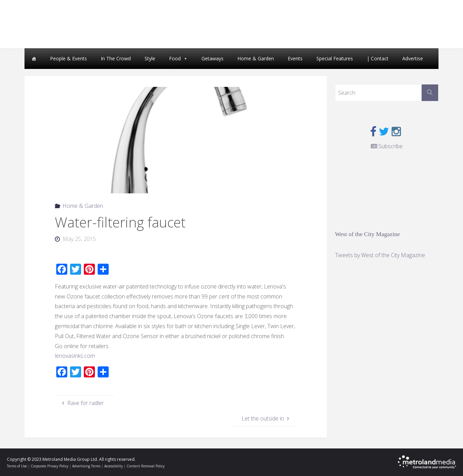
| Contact (378, 58)
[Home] (34, 59)
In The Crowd (116, 58)
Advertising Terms (86, 466)
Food (175, 58)
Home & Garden (256, 58)
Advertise (413, 58)
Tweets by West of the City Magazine (380, 255)
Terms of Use (17, 466)
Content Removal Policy (146, 466)
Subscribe (387, 146)
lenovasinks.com (75, 356)
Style (150, 58)
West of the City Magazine (367, 234)
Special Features (335, 58)
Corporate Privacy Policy (50, 466)
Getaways (213, 58)
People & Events (68, 58)
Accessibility (114, 466)
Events (295, 58)
